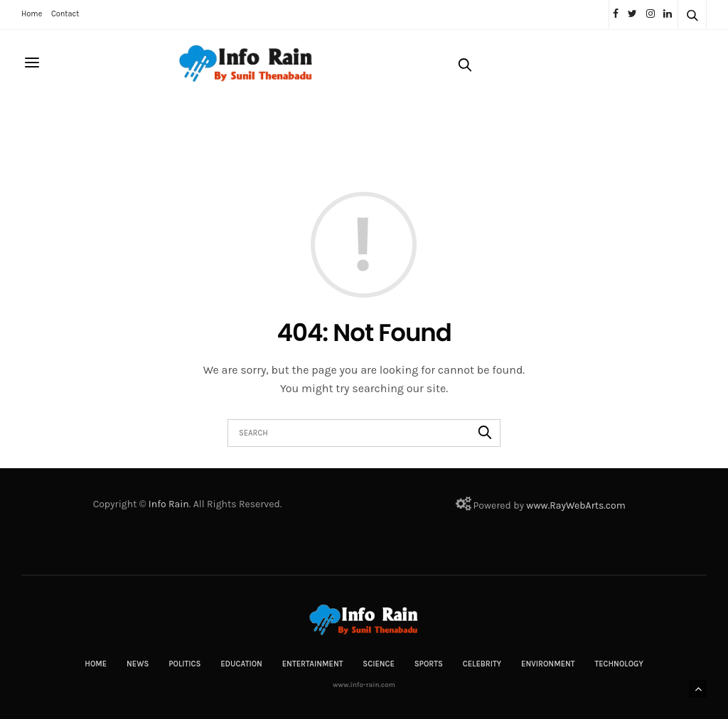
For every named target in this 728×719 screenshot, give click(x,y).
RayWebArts (577, 506)
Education (241, 664)
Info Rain (169, 504)
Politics (184, 664)
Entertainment (313, 664)
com (616, 506)
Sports (429, 664)
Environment (548, 664)
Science (379, 664)
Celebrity (482, 664)
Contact (65, 14)
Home (32, 14)
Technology (619, 664)
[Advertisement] (280, 133)
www (537, 506)
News (138, 664)
